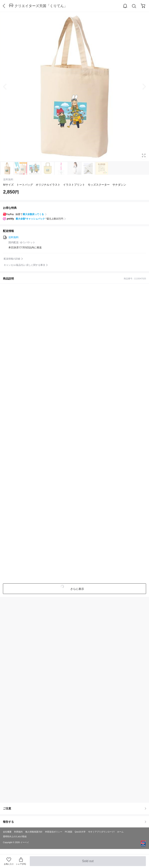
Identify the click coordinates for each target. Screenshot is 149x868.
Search (134, 6)
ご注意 (74, 808)
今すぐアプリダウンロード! (101, 832)
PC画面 (68, 832)
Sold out (88, 863)
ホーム (120, 832)
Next (141, 87)
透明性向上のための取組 (15, 836)
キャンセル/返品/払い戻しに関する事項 (24, 265)
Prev (8, 87)
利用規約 (18, 832)
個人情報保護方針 (34, 832)
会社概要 (7, 832)
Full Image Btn (144, 155)
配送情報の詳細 (12, 259)
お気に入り (9, 864)
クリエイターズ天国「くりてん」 (41, 6)
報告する (74, 822)
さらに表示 (77, 589)
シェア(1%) (21, 861)
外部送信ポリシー (54, 832)
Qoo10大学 (80, 832)
